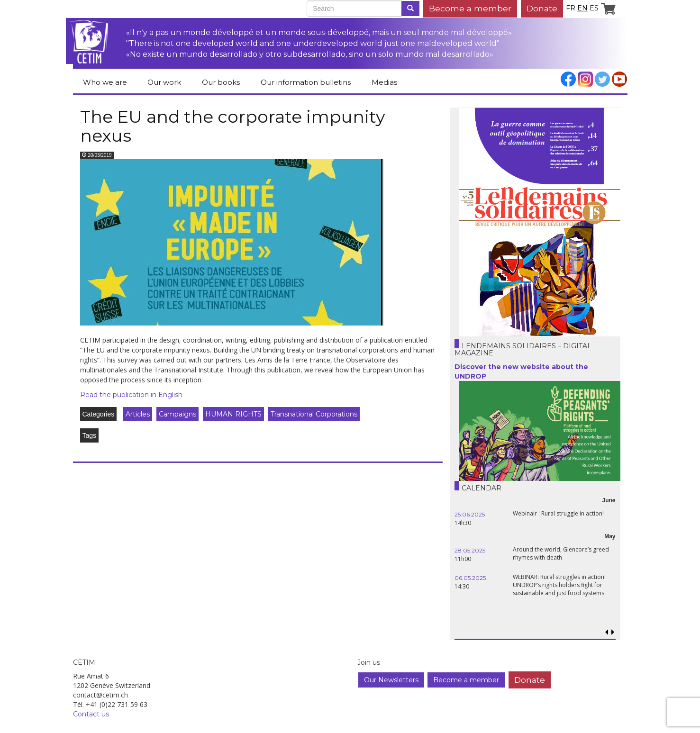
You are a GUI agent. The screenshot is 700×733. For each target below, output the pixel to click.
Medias (384, 82)
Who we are (105, 82)
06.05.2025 (470, 578)
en (582, 8)
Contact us (91, 714)
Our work (164, 82)
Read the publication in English (131, 395)
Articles (138, 414)
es (594, 8)
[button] (613, 632)
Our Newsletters (391, 680)
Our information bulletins (306, 82)
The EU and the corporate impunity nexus (233, 126)
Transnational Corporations (314, 414)
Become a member (470, 8)
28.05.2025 (470, 550)
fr (571, 8)
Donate (542, 8)
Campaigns (177, 414)
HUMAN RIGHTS (233, 414)
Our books (221, 82)
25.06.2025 (470, 514)
